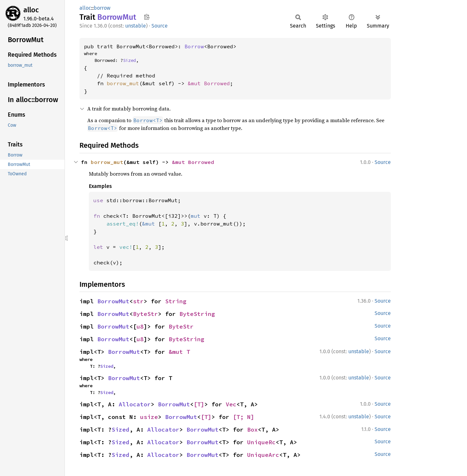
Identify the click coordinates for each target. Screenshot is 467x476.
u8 (140, 326)
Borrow (194, 46)
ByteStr (145, 314)
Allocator (135, 404)
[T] (199, 404)
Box (252, 430)
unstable (136, 26)
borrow (102, 8)
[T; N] (244, 417)
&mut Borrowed (209, 83)
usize (149, 417)
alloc (31, 10)
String (176, 301)
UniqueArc (263, 455)
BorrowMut (113, 301)
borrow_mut (123, 83)
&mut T (179, 352)
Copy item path (147, 17)
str (138, 301)
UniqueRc (261, 442)
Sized (129, 60)
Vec (231, 404)
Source (160, 26)
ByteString (197, 314)
